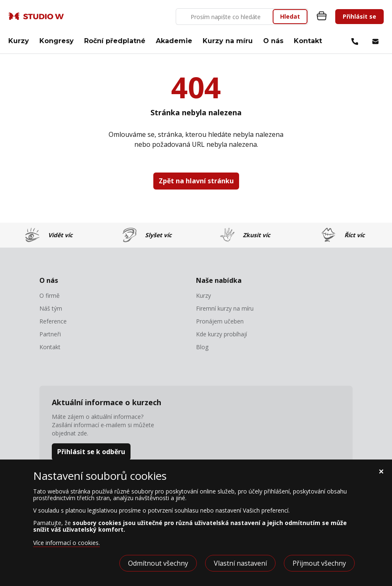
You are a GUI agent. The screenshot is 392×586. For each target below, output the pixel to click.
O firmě (50, 296)
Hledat (290, 16)
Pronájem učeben (220, 321)
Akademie (174, 41)
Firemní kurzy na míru (225, 309)
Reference (53, 321)
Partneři (50, 334)
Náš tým (51, 309)
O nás (273, 41)
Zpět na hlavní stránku (196, 181)
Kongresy (57, 41)
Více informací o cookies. (67, 543)
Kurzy (19, 41)
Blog (202, 347)
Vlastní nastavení (240, 563)
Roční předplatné (115, 41)
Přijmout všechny (319, 563)
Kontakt (308, 41)
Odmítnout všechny (158, 563)
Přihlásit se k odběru (91, 452)
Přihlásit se (359, 16)
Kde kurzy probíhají (221, 334)
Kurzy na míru (228, 41)
